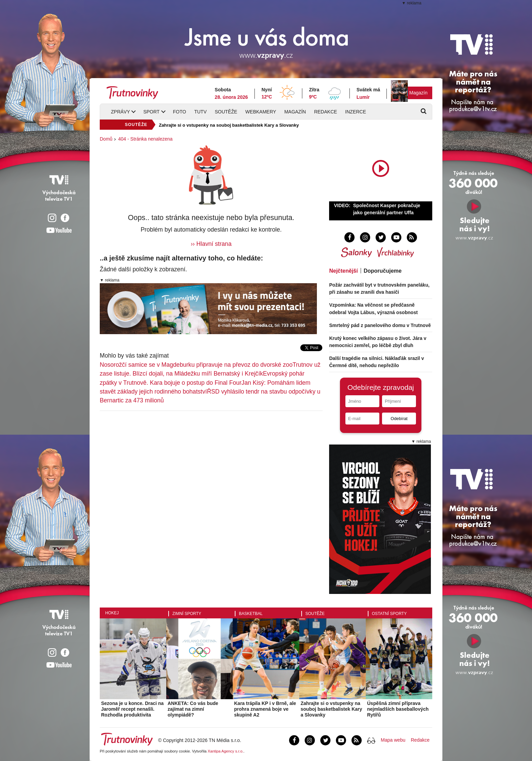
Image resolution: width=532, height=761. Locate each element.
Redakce (326, 112)
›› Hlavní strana (211, 244)
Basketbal (251, 614)
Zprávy (120, 112)
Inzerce (355, 112)
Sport (151, 112)
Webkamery (261, 112)
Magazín (418, 93)
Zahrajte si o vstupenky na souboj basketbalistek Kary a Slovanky (229, 125)
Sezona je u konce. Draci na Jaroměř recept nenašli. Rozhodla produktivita (132, 709)
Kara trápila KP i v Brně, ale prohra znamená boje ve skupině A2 (265, 709)
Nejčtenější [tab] (343, 271)
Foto (180, 112)
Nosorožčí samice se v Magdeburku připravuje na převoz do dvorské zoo (196, 365)
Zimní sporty (187, 614)
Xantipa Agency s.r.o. (226, 751)
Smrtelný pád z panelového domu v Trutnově (380, 325)
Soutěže (226, 112)
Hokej (112, 613)
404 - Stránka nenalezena (145, 139)
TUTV (200, 112)
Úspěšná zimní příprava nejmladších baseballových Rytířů (398, 709)
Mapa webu (393, 740)
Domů (106, 139)
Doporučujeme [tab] (383, 271)
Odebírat (399, 419)
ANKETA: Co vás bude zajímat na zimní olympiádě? (193, 709)
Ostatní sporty (389, 614)
